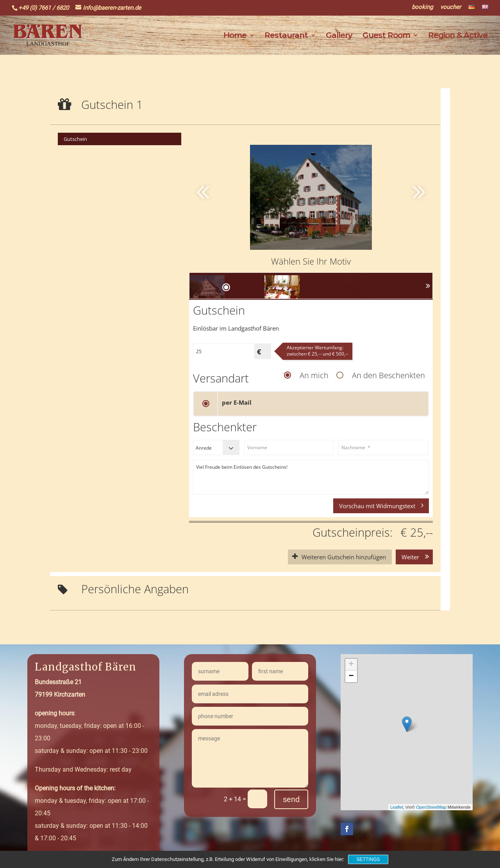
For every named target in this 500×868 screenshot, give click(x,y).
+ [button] (351, 665)
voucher (451, 7)
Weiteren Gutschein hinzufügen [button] (344, 557)
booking (422, 7)
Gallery (339, 36)
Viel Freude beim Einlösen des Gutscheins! (311, 477)
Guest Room (386, 36)
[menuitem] (120, 139)
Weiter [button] (410, 557)
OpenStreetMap (431, 807)
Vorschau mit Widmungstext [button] (377, 506)
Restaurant (286, 36)
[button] (399, 191)
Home (235, 36)
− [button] (351, 676)
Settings (368, 859)
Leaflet (397, 807)
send (291, 799)
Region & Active (458, 36)
